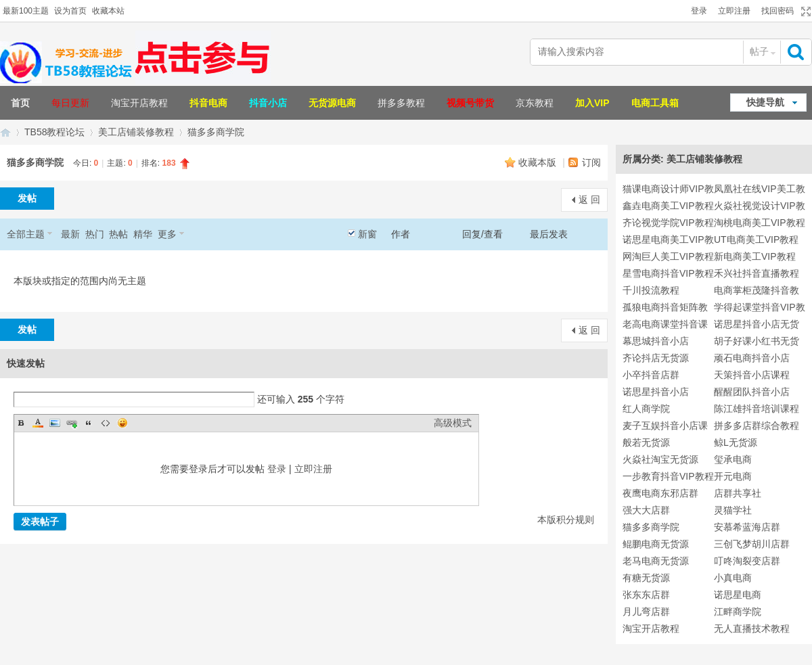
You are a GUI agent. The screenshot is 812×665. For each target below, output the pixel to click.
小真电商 (733, 578)
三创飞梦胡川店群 (752, 544)
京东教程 (535, 103)
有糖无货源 (646, 578)
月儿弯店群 (646, 612)
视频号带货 (470, 103)
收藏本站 (108, 11)
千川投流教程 (651, 290)
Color (38, 423)
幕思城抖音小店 (656, 341)
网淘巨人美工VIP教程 (668, 256)
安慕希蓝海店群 (747, 527)
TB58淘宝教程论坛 (5, 132)
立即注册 (734, 11)
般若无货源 (646, 442)
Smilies (122, 423)
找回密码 (777, 11)
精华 (143, 234)
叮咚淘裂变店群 (747, 561)
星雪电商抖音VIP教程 (668, 273)
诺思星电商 (738, 595)
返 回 (589, 200)
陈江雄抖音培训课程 (757, 409)
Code (106, 423)
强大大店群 (646, 510)
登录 (699, 11)
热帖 (118, 234)
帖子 (759, 51)
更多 (167, 234)
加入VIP (592, 103)
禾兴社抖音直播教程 (757, 273)
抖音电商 (208, 103)
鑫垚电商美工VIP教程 (668, 206)
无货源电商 (332, 103)
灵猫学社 (733, 510)
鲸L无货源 (736, 442)
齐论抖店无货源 (656, 358)
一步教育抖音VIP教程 (668, 476)
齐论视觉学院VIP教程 (668, 223)
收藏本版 (539, 162)
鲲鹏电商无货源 (656, 544)
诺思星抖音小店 (656, 392)
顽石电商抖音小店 (752, 358)
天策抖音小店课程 (752, 375)
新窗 (367, 234)
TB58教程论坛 (54, 132)
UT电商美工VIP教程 (756, 239)
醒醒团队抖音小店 (752, 392)
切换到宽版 (804, 12)
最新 (70, 234)
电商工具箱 (655, 103)
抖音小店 (268, 103)
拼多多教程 (401, 103)
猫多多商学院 (216, 132)
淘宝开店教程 (139, 103)
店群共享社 (738, 493)
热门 (95, 234)
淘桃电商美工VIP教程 (760, 223)
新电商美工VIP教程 (755, 256)
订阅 (591, 162)
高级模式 (453, 423)
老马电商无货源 (656, 561)
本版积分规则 (566, 520)
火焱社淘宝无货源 (660, 459)
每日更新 (70, 103)
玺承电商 (733, 459)
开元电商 (733, 476)
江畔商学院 (738, 612)
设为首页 (70, 11)
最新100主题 (26, 11)
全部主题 (26, 234)
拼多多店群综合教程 (757, 426)
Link (72, 423)
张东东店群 (646, 595)
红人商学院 (646, 409)
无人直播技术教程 (752, 628)
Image (55, 423)
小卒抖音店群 (651, 375)
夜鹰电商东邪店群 (660, 493)
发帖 (27, 198)
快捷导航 (765, 102)
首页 (20, 103)
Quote (89, 423)
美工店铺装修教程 (136, 132)
